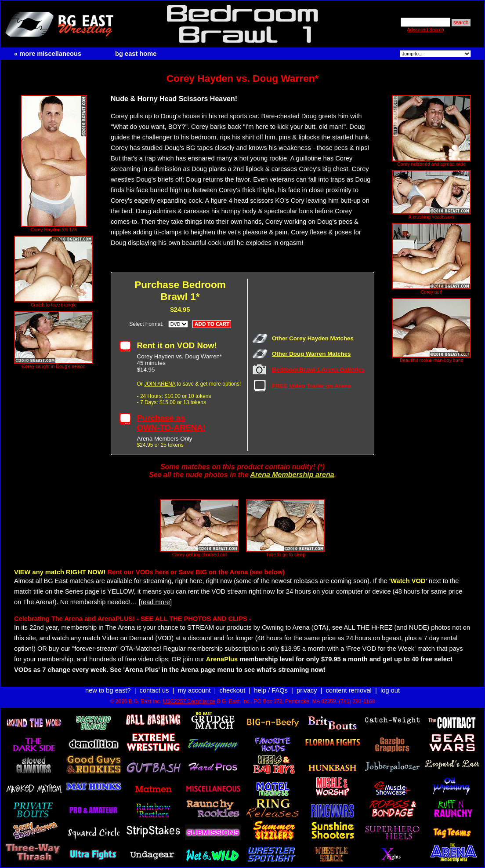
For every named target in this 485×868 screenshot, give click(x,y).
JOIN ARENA (160, 384)
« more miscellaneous (48, 54)
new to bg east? (108, 690)
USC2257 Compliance (189, 701)
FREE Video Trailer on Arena (311, 386)
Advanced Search (425, 29)
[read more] (155, 602)
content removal (349, 690)
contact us (154, 690)
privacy (307, 690)
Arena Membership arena (292, 475)
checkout (233, 690)
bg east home (136, 54)
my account (194, 690)
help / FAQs (271, 690)
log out (390, 690)
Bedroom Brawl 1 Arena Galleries (318, 370)
